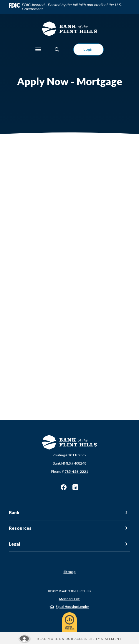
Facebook (64, 487)
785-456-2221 (76, 471)
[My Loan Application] (69, 275)
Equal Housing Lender (72, 607)
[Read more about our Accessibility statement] (69, 639)
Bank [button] (14, 512)
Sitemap (70, 572)
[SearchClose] (57, 49)
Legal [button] (14, 544)
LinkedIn (75, 487)
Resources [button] (20, 528)
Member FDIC (70, 599)
